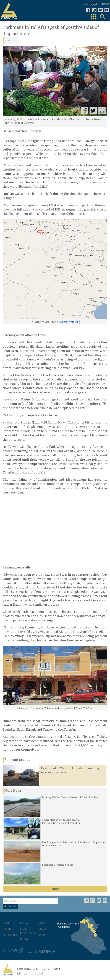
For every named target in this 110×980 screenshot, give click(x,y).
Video (41, 923)
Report (7, 929)
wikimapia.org (70, 322)
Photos (25, 939)
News (6, 923)
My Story (26, 923)
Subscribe (10, 906)
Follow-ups (10, 935)
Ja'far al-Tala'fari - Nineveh (22, 131)
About (41, 935)
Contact (43, 929)
